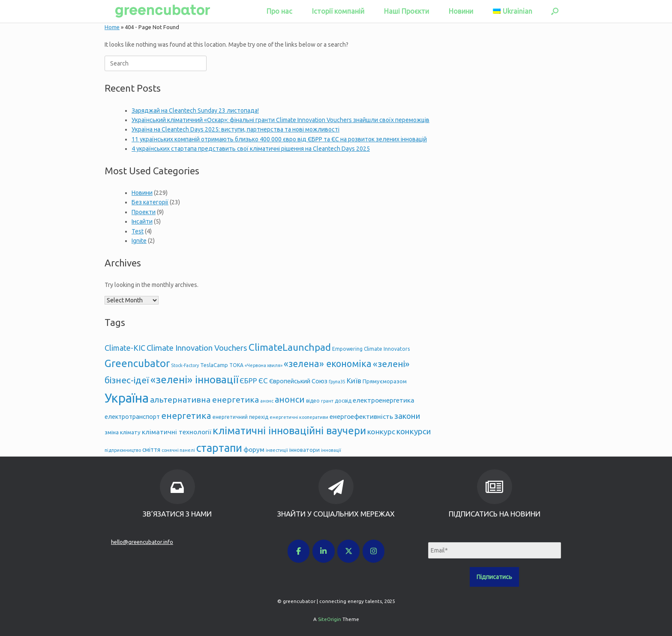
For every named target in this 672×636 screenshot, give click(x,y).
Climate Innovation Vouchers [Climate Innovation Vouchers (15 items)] (197, 348)
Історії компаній (338, 11)
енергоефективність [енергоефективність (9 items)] (361, 417)
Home (112, 27)
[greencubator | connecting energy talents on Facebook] (299, 551)
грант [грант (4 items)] (327, 401)
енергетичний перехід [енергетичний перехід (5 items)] (240, 417)
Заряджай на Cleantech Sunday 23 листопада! (195, 110)
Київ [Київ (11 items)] (354, 381)
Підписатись (494, 577)
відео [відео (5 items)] (313, 401)
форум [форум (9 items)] (254, 449)
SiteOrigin (330, 619)
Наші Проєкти (406, 11)
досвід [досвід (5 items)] (343, 401)
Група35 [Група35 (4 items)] (337, 382)
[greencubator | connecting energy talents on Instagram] (374, 551)
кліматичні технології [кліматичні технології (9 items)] (177, 432)
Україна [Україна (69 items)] (127, 398)
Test (138, 231)
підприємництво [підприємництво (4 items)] (123, 450)
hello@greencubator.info (142, 542)
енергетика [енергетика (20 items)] (186, 416)
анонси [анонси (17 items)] (290, 400)
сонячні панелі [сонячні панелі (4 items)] (178, 450)
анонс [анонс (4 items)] (267, 401)
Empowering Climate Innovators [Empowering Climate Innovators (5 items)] (371, 349)
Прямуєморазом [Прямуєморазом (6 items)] (385, 381)
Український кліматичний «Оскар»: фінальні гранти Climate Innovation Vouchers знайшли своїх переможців (280, 120)
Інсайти (142, 221)
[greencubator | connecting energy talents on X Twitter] (348, 551)
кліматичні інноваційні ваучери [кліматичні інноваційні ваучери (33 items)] (289, 431)
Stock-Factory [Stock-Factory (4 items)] (185, 365)
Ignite (139, 241)
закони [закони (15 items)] (407, 416)
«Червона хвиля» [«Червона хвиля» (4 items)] (264, 365)
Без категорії (150, 202)
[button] (555, 11)
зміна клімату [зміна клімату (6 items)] (123, 432)
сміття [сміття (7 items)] (151, 450)
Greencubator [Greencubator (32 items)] (137, 363)
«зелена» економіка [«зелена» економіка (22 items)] (328, 364)
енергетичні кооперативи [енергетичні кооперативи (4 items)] (299, 417)
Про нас (279, 11)
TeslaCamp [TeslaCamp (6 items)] (214, 365)
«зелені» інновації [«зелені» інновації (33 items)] (194, 380)
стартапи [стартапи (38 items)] (219, 448)
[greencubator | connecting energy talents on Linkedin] (324, 551)
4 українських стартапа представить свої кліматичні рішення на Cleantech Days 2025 (251, 149)
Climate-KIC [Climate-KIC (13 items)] (125, 348)
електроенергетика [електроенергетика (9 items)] (384, 400)
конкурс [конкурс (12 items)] (381, 431)
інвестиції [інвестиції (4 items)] (277, 450)
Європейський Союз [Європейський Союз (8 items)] (298, 381)
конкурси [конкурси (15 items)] (414, 431)
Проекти (144, 212)
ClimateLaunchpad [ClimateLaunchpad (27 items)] (290, 347)
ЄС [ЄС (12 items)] (263, 381)
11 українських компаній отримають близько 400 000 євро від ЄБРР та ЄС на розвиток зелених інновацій (279, 139)
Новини (461, 11)
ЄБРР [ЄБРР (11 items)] (248, 381)
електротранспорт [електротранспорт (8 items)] (132, 417)
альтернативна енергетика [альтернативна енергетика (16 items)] (204, 400)
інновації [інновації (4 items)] (331, 450)
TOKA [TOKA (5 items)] (236, 365)
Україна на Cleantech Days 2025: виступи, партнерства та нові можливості (235, 129)
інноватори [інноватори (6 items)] (304, 450)
